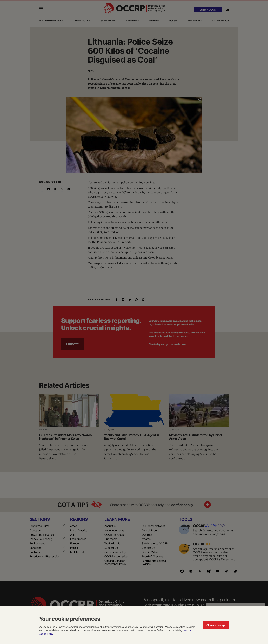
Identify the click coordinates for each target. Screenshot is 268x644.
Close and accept (216, 625)
